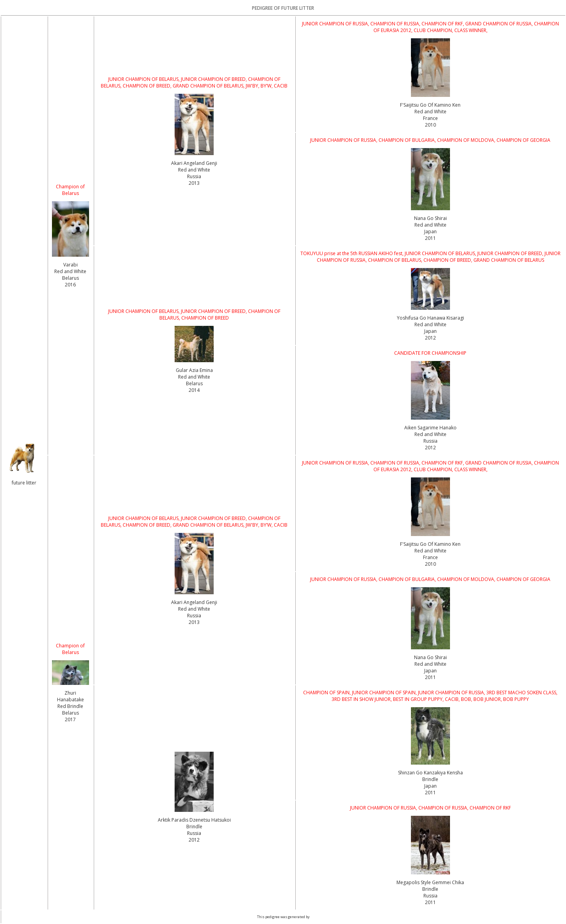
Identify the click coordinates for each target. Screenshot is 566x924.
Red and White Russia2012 (430, 441)
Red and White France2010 (430, 118)
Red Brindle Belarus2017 (70, 713)
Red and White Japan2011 (430, 231)
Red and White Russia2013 (194, 176)
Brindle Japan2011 (430, 786)
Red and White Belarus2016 (70, 278)
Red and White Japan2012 (430, 331)
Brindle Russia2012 (194, 833)
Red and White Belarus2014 (194, 383)
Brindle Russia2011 (430, 896)
